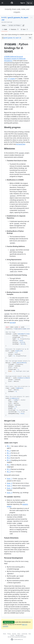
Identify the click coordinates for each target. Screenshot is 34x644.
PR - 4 (9, 455)
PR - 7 (9, 465)
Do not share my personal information (17, 637)
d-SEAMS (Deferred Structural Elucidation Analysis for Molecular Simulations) (15, 59)
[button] (23, 25)
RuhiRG (4, 17)
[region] (17, 328)
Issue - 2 (9, 483)
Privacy (9, 634)
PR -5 (8, 458)
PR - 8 (9, 469)
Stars (24, 29)
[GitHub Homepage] (12, 639)
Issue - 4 (9, 488)
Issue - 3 (9, 486)
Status (19, 634)
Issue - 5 (9, 493)
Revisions (14, 29)
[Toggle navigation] (2, 3)
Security (14, 634)
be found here (21, 144)
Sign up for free (9, 622)
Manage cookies (20, 635)
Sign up (29, 3)
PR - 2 (9, 451)
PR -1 (8, 446)
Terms (5, 634)
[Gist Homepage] (12, 3)
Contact (12, 635)
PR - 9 (9, 472)
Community (24, 634)
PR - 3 (9, 453)
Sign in (23, 3)
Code (5, 29)
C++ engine (11, 79)
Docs (30, 634)
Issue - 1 (9, 479)
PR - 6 (9, 460)
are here (13, 323)
